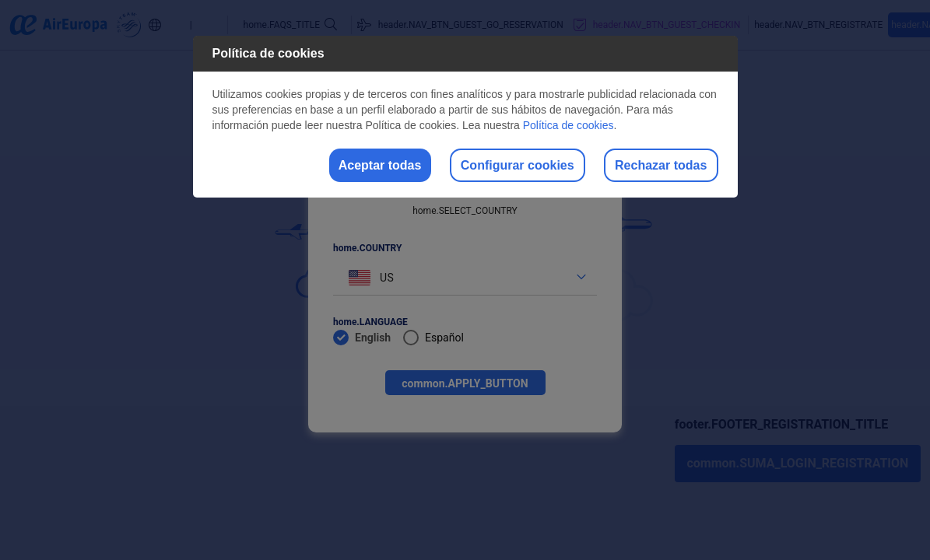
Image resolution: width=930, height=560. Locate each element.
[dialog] (465, 118)
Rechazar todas (651, 166)
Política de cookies (569, 125)
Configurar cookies (487, 166)
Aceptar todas (330, 166)
